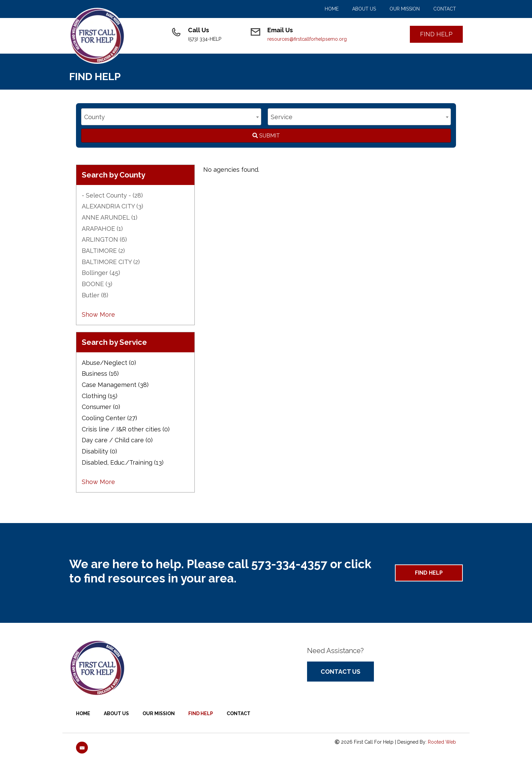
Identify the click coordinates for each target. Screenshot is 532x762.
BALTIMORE (103, 251)
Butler (95, 295)
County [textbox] (94, 117)
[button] (436, 34)
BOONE (97, 284)
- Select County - (112, 195)
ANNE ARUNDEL (110, 217)
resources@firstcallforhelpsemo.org (307, 39)
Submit (266, 136)
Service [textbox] (282, 117)
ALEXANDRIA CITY (112, 206)
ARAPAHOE (102, 229)
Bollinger (101, 273)
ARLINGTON (104, 239)
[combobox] (171, 117)
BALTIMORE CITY (111, 262)
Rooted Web (442, 742)
